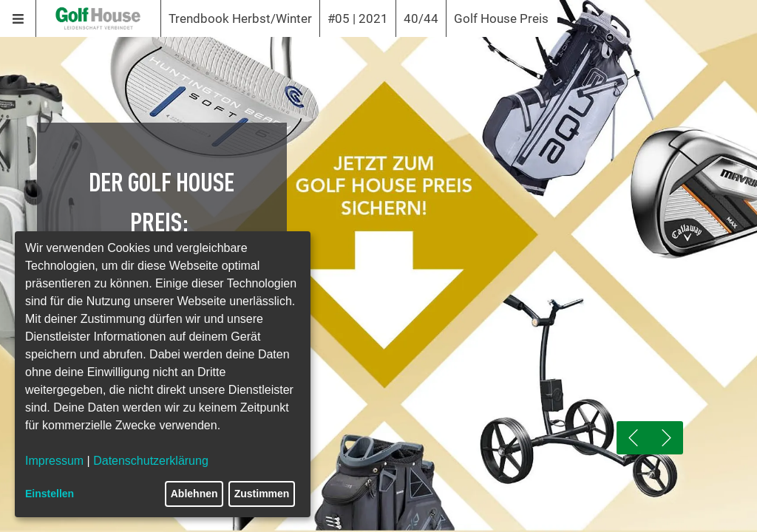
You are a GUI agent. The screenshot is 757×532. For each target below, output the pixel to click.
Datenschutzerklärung (151, 461)
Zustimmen (262, 494)
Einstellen (50, 494)
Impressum (54, 461)
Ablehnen (194, 494)
